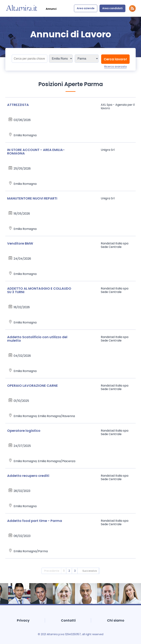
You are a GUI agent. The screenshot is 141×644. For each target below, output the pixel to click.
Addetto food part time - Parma (35, 521)
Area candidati (112, 8)
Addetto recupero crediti (28, 476)
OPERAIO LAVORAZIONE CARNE (32, 386)
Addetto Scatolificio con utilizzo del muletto (37, 339)
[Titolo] (30, 59)
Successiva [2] (90, 571)
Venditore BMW (20, 243)
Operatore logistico (24, 431)
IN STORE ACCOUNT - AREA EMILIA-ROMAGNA (36, 152)
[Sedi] (61, 59)
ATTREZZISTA (18, 105)
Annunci (51, 9)
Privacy (23, 620)
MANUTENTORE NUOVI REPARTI (32, 198)
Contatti (68, 620)
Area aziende (86, 8)
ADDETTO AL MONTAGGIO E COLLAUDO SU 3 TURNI (39, 290)
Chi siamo (116, 620)
